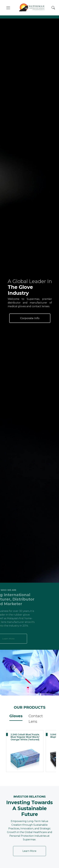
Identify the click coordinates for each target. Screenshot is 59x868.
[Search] (53, 8)
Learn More (29, 851)
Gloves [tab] (16, 716)
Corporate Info (30, 318)
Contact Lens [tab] (36, 719)
